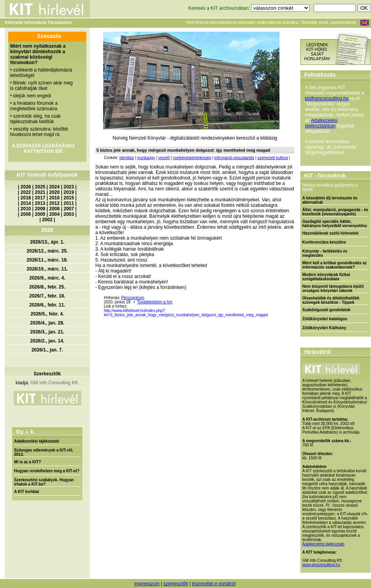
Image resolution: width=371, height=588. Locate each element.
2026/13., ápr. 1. (47, 242)
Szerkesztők (47, 374)
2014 (26, 203)
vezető (164, 158)
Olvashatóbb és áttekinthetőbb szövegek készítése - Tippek (331, 300)
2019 (69, 192)
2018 (26, 198)
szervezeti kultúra (273, 158)
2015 (69, 198)
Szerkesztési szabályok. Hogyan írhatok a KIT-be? (44, 482)
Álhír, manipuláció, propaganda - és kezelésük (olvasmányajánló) (335, 212)
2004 (54, 214)
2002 (47, 220)
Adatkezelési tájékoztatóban (321, 123)
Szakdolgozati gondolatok (326, 310)
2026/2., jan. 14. (47, 341)
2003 (69, 214)
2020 (54, 192)
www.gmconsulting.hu (321, 565)
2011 (69, 203)
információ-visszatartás (234, 158)
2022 (26, 192)
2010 (26, 209)
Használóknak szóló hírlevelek (330, 233)
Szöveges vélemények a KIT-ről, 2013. (44, 452)
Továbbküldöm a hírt (155, 302)
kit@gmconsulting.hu (327, 99)
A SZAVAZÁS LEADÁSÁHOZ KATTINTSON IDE (43, 149)
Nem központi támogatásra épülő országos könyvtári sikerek (333, 289)
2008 (54, 209)
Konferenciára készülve (324, 242)
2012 (54, 203)
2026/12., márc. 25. (47, 251)
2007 (69, 209)
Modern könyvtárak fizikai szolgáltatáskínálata (326, 277)
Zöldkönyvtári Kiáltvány (324, 328)
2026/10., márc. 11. (47, 269)
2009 (40, 209)
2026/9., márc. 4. (47, 278)
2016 (54, 198)
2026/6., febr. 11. (47, 305)
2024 (54, 187)
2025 (40, 187)
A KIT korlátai (27, 492)
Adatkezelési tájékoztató (37, 441)
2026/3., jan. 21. (47, 332)
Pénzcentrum (133, 298)
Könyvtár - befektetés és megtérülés (325, 253)
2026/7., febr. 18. (47, 296)
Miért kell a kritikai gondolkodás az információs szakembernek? (334, 265)
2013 (40, 203)
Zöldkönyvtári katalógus (325, 319)
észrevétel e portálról (213, 584)
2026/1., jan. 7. (47, 350)
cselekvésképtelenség (192, 158)
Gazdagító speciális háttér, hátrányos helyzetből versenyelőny (335, 224)
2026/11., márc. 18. (47, 260)
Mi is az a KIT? (28, 462)
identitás (126, 158)
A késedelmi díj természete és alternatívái (330, 200)
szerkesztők (176, 584)
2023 (69, 187)
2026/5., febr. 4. (47, 314)
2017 (40, 198)
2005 (40, 214)
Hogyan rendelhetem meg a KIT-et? (47, 471)
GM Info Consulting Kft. (55, 383)
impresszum (147, 584)
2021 (40, 192)
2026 (26, 187)
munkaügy (146, 158)
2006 (26, 214)
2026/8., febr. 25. (47, 287)
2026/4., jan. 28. (47, 323)
